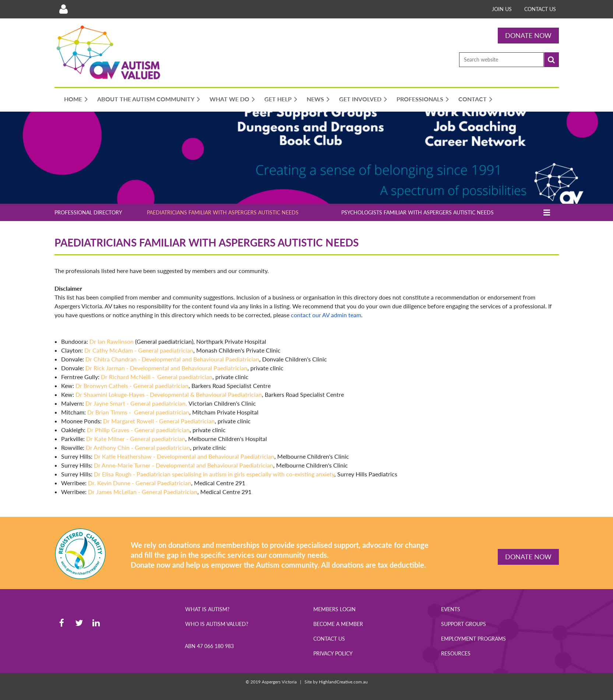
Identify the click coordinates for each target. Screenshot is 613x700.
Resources (456, 653)
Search (552, 60)
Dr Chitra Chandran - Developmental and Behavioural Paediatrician (172, 359)
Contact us (540, 9)
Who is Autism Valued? (217, 624)
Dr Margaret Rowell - (159, 421)
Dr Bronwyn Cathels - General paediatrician (132, 386)
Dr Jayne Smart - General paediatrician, (137, 403)
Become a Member (338, 624)
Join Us (502, 9)
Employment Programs (473, 639)
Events (451, 609)
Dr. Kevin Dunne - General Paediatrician (140, 483)
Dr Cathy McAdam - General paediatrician (139, 350)
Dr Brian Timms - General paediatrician (138, 412)
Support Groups (464, 624)
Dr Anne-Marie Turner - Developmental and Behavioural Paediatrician (184, 465)
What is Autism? (207, 609)
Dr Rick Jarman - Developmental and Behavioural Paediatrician (166, 368)
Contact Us (329, 639)
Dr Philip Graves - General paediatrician (138, 430)
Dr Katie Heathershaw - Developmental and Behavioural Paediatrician (184, 456)
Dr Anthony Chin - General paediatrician (138, 447)
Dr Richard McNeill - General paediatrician (157, 377)
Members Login (334, 609)
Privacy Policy (333, 653)
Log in (64, 9)
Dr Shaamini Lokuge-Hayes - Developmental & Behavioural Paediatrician (169, 394)
